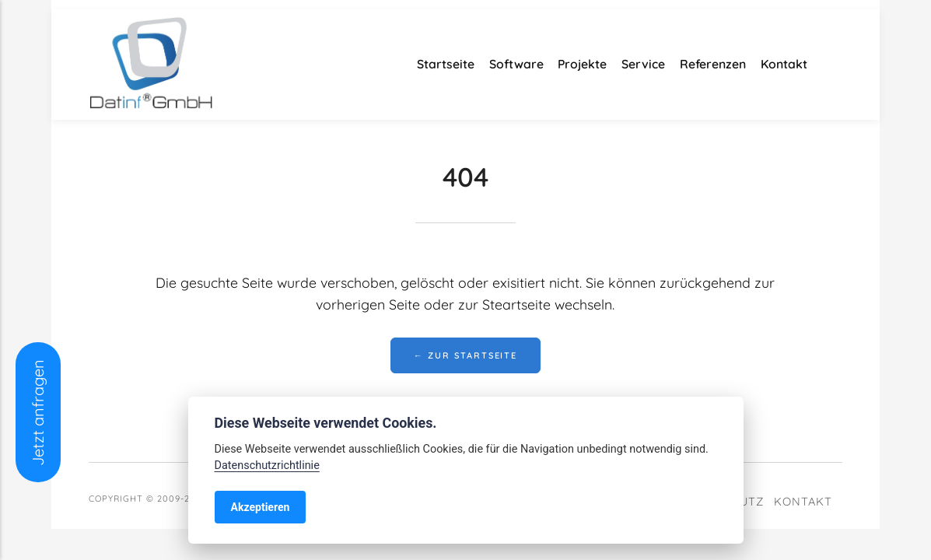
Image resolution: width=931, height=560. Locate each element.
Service (643, 64)
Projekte (582, 64)
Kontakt (784, 64)
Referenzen (713, 64)
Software (516, 64)
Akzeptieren (261, 507)
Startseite (446, 64)
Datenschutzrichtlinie (267, 465)
